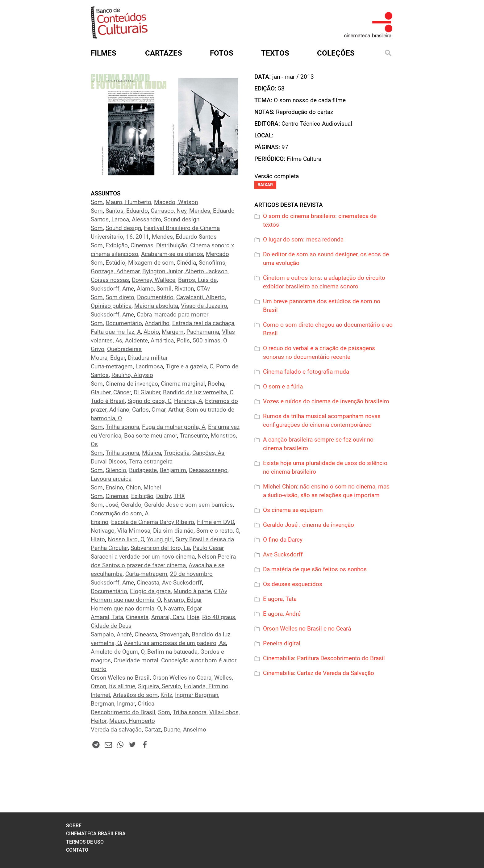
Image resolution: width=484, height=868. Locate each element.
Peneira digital (282, 644)
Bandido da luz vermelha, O (198, 392)
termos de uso (85, 842)
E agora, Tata (280, 599)
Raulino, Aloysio (132, 375)
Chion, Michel (144, 488)
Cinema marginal (183, 384)
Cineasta (148, 583)
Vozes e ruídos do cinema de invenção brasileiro (326, 401)
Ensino (114, 488)
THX (179, 496)
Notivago (103, 531)
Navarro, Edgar (183, 600)
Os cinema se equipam (293, 510)
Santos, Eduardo (127, 211)
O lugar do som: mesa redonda (303, 240)
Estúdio (115, 263)
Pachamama (203, 332)
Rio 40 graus (219, 617)
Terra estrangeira (151, 462)
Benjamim (173, 470)
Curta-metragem (112, 367)
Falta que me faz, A (116, 332)
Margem (173, 332)
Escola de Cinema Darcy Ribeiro (153, 522)
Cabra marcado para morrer (173, 315)
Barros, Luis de (197, 280)
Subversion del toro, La (160, 548)
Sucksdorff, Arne (112, 289)
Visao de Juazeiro (204, 306)
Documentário (155, 297)
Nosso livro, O (126, 539)
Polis (183, 341)
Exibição (117, 245)
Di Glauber (147, 392)
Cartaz (153, 730)
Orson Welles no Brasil (120, 678)
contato (77, 850)
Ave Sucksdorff (182, 583)
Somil (164, 289)
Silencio (116, 470)
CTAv (203, 289)
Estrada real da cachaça (203, 323)
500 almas (207, 341)
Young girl (160, 539)
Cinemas (142, 245)
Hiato (98, 539)
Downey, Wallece (154, 280)
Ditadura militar (148, 358)
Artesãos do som (135, 695)
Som (97, 202)
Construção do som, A (120, 514)
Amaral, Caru (168, 617)
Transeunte (194, 436)
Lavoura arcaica (111, 479)
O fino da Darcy (283, 540)
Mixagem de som (151, 263)
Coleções (336, 53)
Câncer (122, 392)
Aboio (151, 332)
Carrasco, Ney (169, 211)
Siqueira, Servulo (159, 686)
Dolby (163, 496)
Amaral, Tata (107, 617)
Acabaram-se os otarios (172, 254)
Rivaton (184, 289)
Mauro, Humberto (128, 202)
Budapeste (143, 470)
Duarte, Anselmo (185, 730)
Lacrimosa (149, 367)
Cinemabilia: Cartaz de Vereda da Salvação (319, 673)
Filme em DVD (215, 522)
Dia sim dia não (173, 531)
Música (152, 453)
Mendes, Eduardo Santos (184, 237)
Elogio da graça (150, 591)
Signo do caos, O (149, 401)
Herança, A (188, 401)
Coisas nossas (110, 280)
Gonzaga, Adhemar (115, 271)
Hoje (193, 617)
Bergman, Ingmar (113, 704)
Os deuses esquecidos (293, 584)
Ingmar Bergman (197, 695)
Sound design (182, 220)
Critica (146, 704)
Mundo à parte (192, 591)
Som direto (120, 297)
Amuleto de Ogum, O (118, 652)
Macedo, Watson (176, 202)
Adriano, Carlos (129, 410)
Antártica (162, 341)
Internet (100, 695)
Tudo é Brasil (108, 401)
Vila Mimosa (134, 531)
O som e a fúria (283, 387)
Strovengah (174, 635)
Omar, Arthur (167, 410)
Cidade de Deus (111, 626)
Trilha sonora (122, 427)
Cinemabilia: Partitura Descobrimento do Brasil (324, 658)
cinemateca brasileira (96, 834)
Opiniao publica (111, 306)
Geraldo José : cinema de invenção (309, 525)
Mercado (217, 254)
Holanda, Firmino (206, 686)
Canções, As (208, 453)
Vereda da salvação (116, 730)
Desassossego (208, 470)
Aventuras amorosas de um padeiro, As (175, 643)
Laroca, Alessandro (136, 220)
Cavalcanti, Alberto (200, 297)
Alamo (145, 289)
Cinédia (186, 263)
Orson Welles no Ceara (182, 678)
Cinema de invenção (132, 384)
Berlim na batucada (172, 652)
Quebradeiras (124, 349)
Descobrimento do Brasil (123, 712)
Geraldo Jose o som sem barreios (188, 505)
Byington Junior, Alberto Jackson (185, 271)
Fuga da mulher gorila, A (174, 427)
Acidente (136, 341)
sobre (74, 826)
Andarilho (157, 323)
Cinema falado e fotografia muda (306, 372)
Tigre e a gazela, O (190, 367)
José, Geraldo (123, 505)
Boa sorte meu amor (150, 436)
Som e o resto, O (218, 531)
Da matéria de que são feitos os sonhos (315, 569)
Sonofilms (212, 263)
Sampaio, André (111, 635)
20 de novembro (191, 574)
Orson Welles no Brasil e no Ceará (307, 629)
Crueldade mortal (136, 660)
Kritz (166, 695)
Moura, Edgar (108, 358)
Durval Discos (108, 462)
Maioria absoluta (156, 306)
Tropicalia (177, 453)
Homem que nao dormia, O (126, 600)
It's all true (122, 686)
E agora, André (282, 614)
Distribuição (172, 245)
